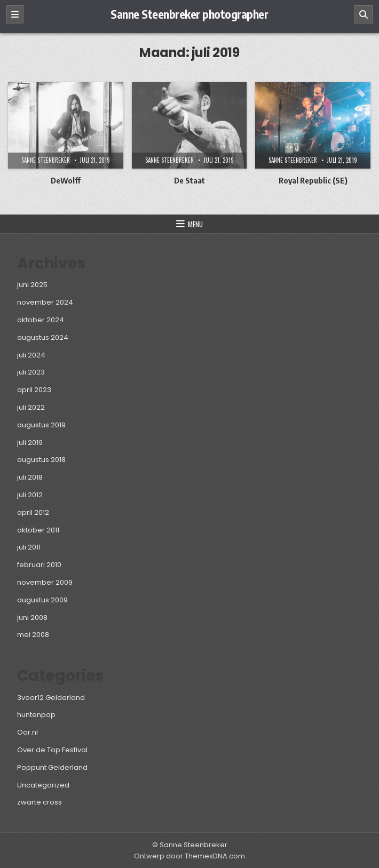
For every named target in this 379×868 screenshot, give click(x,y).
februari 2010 (39, 565)
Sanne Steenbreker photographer (189, 14)
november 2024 (45, 302)
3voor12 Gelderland (51, 698)
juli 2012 (30, 495)
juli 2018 (30, 477)
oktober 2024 (41, 320)
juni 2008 (32, 618)
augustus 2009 (42, 600)
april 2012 (33, 512)
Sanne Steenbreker (46, 160)
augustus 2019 (41, 425)
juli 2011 (29, 547)
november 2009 (45, 582)
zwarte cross (40, 802)
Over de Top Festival (52, 750)
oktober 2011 (38, 530)
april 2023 (34, 390)
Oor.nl (27, 732)
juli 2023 (31, 372)
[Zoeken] (364, 14)
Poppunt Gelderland (52, 767)
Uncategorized (43, 785)
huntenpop (36, 715)
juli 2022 (31, 407)
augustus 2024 (43, 337)
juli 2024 (31, 355)
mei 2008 (33, 635)
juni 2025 (32, 285)
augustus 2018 (41, 460)
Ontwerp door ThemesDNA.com (189, 856)
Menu (195, 224)
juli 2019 (30, 443)
